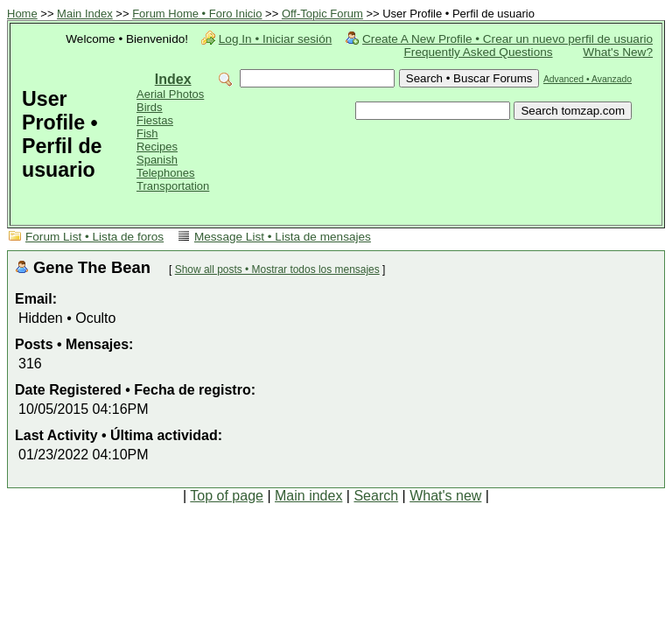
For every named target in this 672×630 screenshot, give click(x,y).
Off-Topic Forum (322, 14)
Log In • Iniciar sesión (275, 39)
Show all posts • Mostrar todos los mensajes (277, 269)
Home (22, 14)
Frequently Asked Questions (479, 52)
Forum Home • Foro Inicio (197, 14)
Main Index (85, 14)
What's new (445, 496)
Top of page (227, 496)
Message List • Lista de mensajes (283, 237)
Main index (308, 496)
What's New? (618, 52)
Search (376, 496)
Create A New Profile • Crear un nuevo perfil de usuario (507, 39)
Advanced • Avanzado (588, 79)
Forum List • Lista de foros (94, 237)
